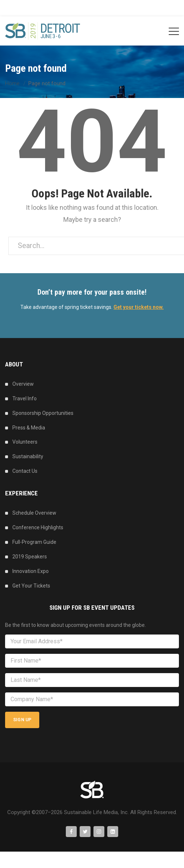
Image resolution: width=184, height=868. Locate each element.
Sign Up (22, 720)
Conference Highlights (38, 527)
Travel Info (25, 398)
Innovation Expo (31, 571)
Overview (23, 384)
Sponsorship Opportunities (43, 413)
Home (12, 83)
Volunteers (25, 442)
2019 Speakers (30, 557)
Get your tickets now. (139, 307)
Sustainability (28, 456)
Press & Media (29, 428)
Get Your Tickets (31, 586)
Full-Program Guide (34, 542)
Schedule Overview (34, 513)
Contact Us (25, 471)
